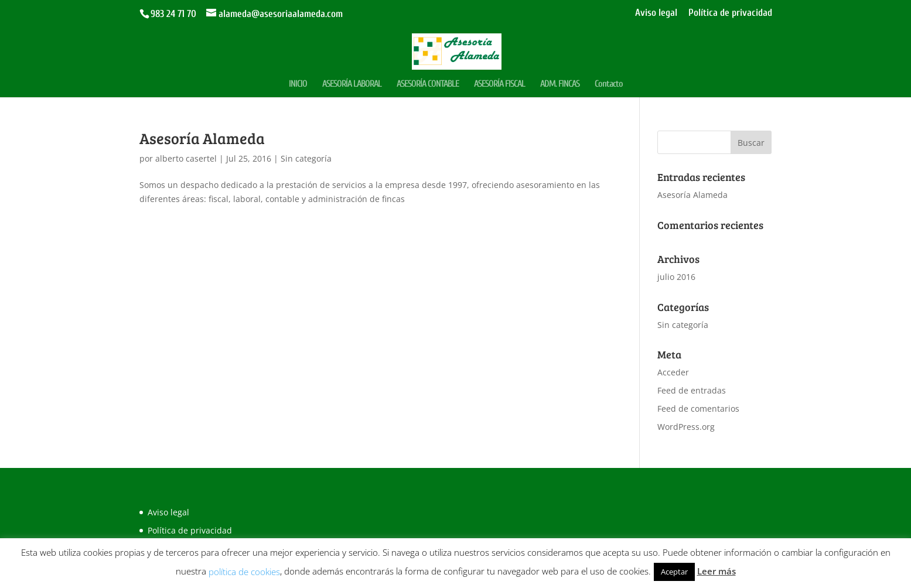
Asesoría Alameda (202, 138)
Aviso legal (656, 13)
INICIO (298, 84)
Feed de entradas (692, 390)
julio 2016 (676, 277)
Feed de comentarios (698, 408)
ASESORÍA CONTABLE (428, 84)
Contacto (609, 84)
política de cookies (244, 572)
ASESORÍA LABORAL (352, 84)
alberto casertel (186, 158)
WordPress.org (686, 427)
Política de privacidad (730, 13)
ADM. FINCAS (560, 84)
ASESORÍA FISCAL (499, 84)
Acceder (673, 372)
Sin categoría (306, 158)
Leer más (716, 571)
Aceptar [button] (674, 572)
